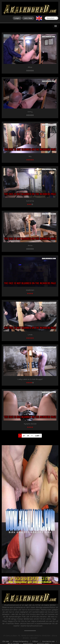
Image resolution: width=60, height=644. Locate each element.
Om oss (5, 641)
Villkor (35, 641)
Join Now (28, 18)
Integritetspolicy (20, 641)
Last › (38, 436)
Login (17, 18)
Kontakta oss (48, 641)
